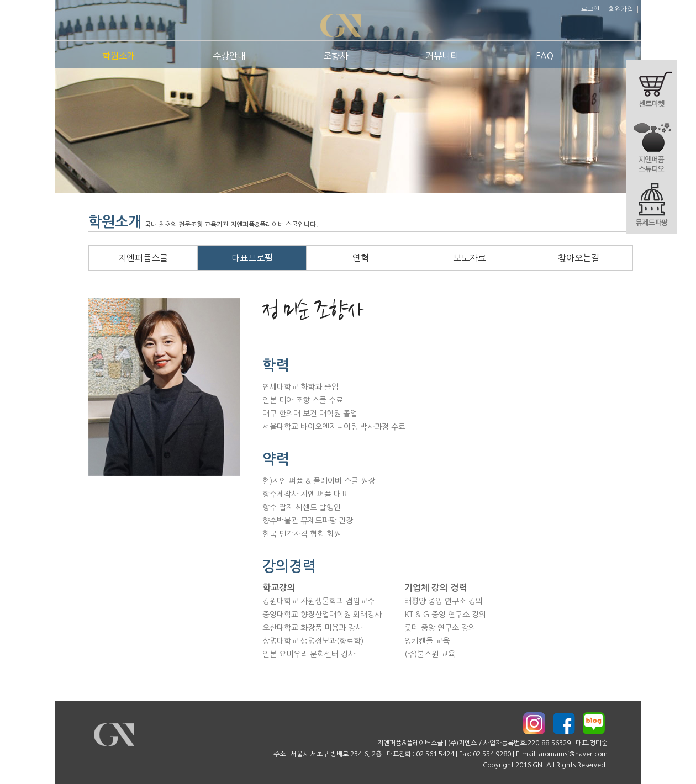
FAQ (545, 56)
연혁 (361, 258)
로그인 (590, 9)
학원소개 (119, 56)
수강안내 (229, 56)
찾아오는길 (579, 258)
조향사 (336, 56)
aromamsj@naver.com (573, 754)
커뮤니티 (442, 56)
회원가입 (621, 9)
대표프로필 (252, 258)
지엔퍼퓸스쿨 (143, 258)
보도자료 (470, 258)
